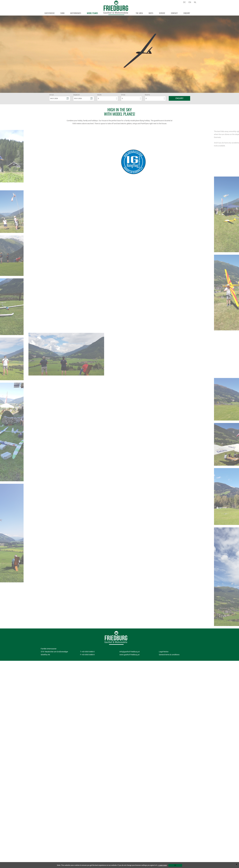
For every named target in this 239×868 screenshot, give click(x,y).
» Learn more (162, 865)
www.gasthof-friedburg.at (130, 655)
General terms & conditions (169, 655)
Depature (76, 95)
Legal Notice (164, 652)
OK (175, 865)
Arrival (52, 95)
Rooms (147, 95)
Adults (99, 95)
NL (195, 2)
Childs (123, 95)
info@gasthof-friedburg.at (130, 652)
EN (190, 2)
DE (184, 2)
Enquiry (179, 98)
